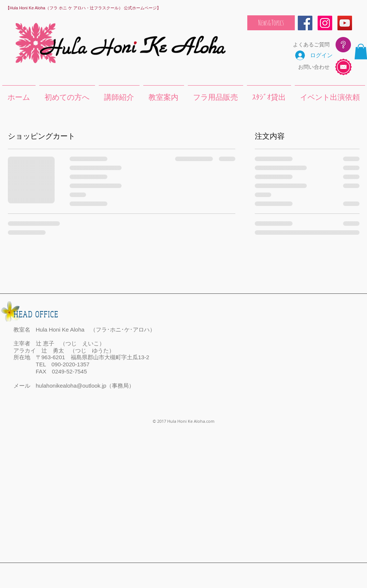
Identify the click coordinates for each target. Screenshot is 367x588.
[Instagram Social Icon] (325, 23)
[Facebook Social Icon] (305, 23)
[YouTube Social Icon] (345, 23)
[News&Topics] (271, 23)
